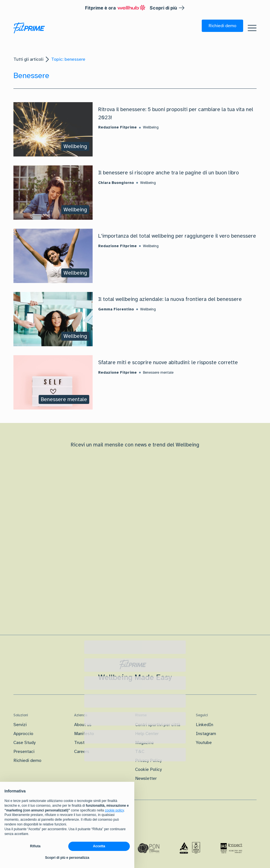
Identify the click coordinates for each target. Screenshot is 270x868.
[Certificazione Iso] (190, 848)
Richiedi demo (27, 761)
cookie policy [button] (114, 810)
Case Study (24, 743)
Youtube (204, 743)
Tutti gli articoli (28, 59)
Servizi (20, 725)
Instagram (206, 734)
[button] (222, 26)
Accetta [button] (99, 846)
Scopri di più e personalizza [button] (67, 858)
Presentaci (24, 752)
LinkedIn (205, 725)
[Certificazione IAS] (231, 848)
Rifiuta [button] (35, 846)
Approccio (23, 734)
